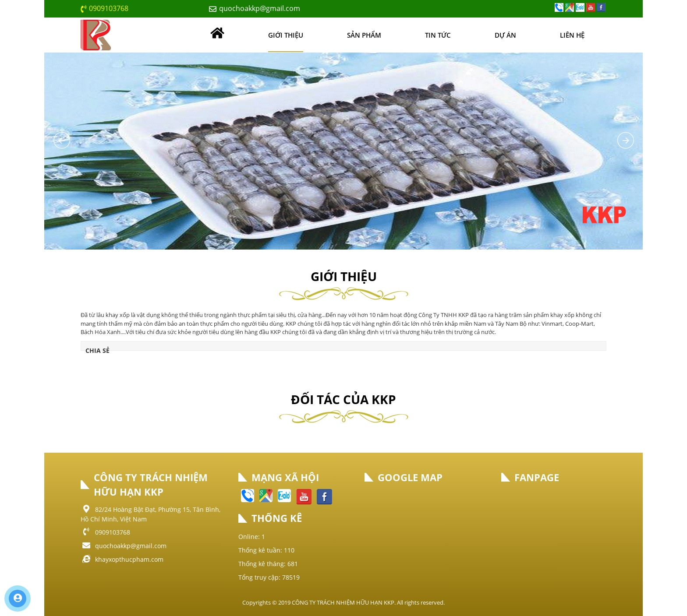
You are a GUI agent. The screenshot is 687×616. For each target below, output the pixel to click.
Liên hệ (572, 35)
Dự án (505, 35)
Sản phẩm (364, 35)
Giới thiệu (286, 35)
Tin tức (438, 35)
